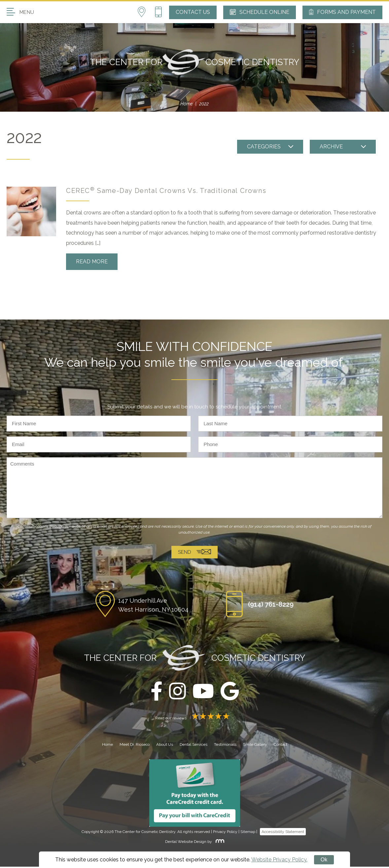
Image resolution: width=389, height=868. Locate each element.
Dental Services (194, 746)
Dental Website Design (186, 843)
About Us (165, 746)
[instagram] (177, 693)
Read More (92, 262)
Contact (281, 746)
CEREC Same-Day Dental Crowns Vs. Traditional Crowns (166, 191)
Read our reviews (194, 719)
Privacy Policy (225, 833)
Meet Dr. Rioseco (135, 746)
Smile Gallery (255, 746)
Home (186, 104)
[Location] (146, 12)
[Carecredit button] (195, 794)
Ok (324, 860)
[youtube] (203, 693)
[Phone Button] (158, 12)
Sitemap (248, 833)
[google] (230, 693)
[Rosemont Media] (219, 843)
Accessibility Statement (283, 833)
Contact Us (193, 12)
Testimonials (225, 746)
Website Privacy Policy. (279, 860)
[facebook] (157, 693)
